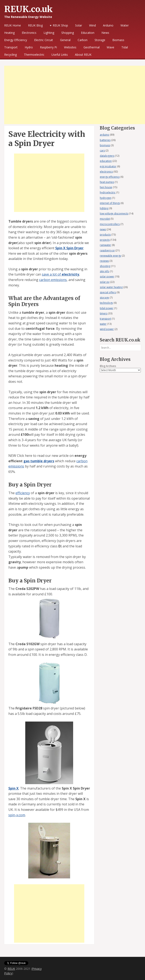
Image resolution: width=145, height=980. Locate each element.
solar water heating (111, 287)
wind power (107, 329)
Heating (9, 33)
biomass (105, 145)
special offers (108, 292)
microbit (105, 219)
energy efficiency (110, 177)
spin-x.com (17, 815)
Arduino (108, 25)
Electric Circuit (44, 40)
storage (104, 298)
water (103, 324)
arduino (105, 135)
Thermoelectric (34, 55)
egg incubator (108, 166)
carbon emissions (53, 280)
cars (102, 151)
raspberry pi (107, 250)
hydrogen (106, 198)
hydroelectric (108, 192)
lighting (104, 208)
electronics (106, 172)
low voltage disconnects (114, 214)
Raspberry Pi (48, 47)
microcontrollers (110, 224)
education (106, 161)
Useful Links (60, 55)
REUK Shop (60, 25)
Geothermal (92, 47)
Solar (79, 25)
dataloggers (107, 156)
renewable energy (110, 256)
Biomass (118, 40)
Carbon (83, 40)
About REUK (83, 55)
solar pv (105, 282)
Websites (70, 47)
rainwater (105, 245)
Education (88, 33)
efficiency (23, 493)
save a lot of (60, 274)
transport (105, 319)
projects (105, 240)
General (65, 40)
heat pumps (107, 182)
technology (106, 303)
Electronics (29, 33)
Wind (92, 25)
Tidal (125, 47)
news (103, 229)
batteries (105, 140)
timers (104, 313)
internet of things (110, 203)
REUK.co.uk (28, 9)
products (105, 235)
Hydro (29, 47)
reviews (104, 261)
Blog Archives (108, 366)
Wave (110, 47)
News (105, 33)
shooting (105, 266)
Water (125, 25)
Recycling (10, 55)
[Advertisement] (75, 95)
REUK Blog (35, 25)
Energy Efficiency (16, 40)
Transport (11, 47)
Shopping (68, 33)
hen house (106, 187)
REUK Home (13, 25)
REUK (11, 969)
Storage (100, 40)
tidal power (107, 308)
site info (105, 271)
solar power (107, 276)
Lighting (49, 33)
